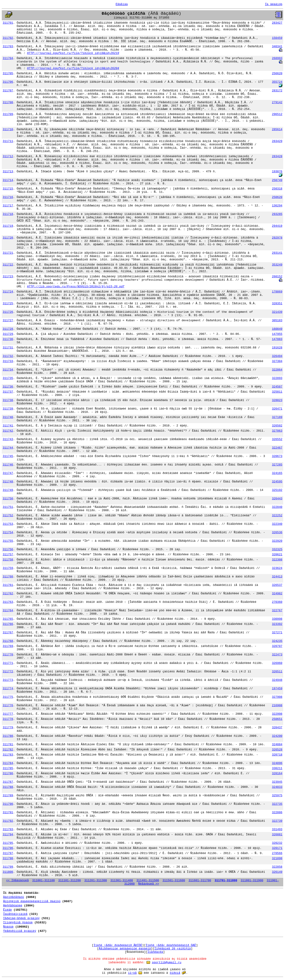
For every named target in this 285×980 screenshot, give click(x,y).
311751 (8, 507)
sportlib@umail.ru (167, 962)
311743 (8, 439)
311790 (8, 804)
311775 (8, 697)
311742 (8, 431)
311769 (8, 646)
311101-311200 (70, 880)
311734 (8, 370)
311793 (8, 829)
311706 (8, 82)
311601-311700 (200, 880)
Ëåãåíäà (122, 4)
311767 (8, 633)
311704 (8, 58)
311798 (8, 858)
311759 (8, 568)
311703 (8, 46)
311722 (8, 265)
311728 (8, 329)
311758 (8, 560)
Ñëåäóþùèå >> (149, 884)
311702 (8, 38)
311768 (8, 641)
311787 (8, 782)
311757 (8, 555)
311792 (8, 821)
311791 (8, 812)
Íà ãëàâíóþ (274, 4)
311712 (8, 156)
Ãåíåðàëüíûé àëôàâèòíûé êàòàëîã (125, 949)
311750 (8, 499)
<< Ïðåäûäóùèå (17, 880)
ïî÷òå (132, 973)
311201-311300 (96, 880)
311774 (8, 689)
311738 (8, 400)
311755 (8, 541)
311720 (8, 238)
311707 (8, 91)
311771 (8, 663)
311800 (8, 872)
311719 (8, 226)
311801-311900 (252, 880)
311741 (8, 426)
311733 (8, 361)
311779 (8, 728)
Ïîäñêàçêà (155, 952)
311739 (8, 409)
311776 (8, 705)
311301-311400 (122, 880)
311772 (8, 672)
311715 (8, 189)
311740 (8, 417)
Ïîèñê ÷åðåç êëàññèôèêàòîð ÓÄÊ (171, 945)
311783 (8, 755)
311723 (8, 277)
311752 (8, 516)
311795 (8, 843)
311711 (8, 141)
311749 (8, 490)
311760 (8, 577)
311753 (8, 524)
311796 (8, 848)
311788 (8, 787)
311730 (8, 339)
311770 (8, 655)
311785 (8, 768)
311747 (8, 473)
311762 (8, 594)
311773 (8, 680)
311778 (8, 719)
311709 (8, 114)
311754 (8, 532)
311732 (8, 356)
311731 (8, 348)
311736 (8, 387)
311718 (8, 214)
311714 (8, 180)
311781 (8, 744)
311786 (8, 773)
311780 (8, 736)
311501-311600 (174, 880)
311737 (8, 392)
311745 (8, 456)
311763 (8, 602)
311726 (8, 312)
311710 (8, 129)
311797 (8, 853)
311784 (8, 763)
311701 (8, 23)
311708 (8, 102)
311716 (8, 197)
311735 (8, 378)
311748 (8, 482)
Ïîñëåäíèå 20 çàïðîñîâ (173, 949)
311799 (8, 867)
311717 (8, 206)
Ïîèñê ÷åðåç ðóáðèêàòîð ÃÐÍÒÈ (118, 945)
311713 (8, 172)
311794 (8, 835)
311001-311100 (44, 880)
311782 (8, 750)
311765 (8, 619)
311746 (8, 465)
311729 (8, 334)
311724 (8, 292)
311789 (8, 796)
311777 (8, 714)
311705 (8, 73)
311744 (8, 448)
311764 (8, 610)
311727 (8, 320)
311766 (8, 624)
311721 (8, 253)
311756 (8, 549)
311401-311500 (148, 880)
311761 (8, 585)
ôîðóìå (175, 973)
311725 (8, 304)
